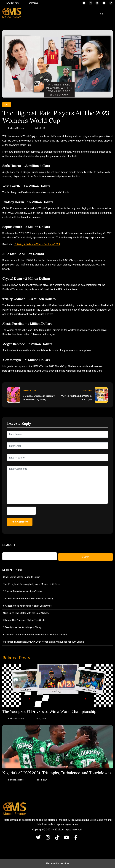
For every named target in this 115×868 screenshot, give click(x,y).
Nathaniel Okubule (16, 128)
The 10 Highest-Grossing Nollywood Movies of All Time (32, 584)
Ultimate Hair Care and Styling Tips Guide (24, 620)
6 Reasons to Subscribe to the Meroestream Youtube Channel (35, 635)
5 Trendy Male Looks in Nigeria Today (22, 627)
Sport (7, 104)
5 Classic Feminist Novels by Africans (23, 591)
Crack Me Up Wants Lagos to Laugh (22, 577)
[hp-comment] (22, 511)
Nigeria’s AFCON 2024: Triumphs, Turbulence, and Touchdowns (57, 773)
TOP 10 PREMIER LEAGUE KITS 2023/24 (77, 398)
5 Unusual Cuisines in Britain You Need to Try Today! (39, 398)
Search (9, 545)
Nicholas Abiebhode (17, 780)
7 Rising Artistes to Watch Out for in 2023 (37, 244)
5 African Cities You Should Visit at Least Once (27, 606)
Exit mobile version (57, 864)
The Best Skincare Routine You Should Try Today (28, 599)
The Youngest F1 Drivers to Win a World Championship (49, 712)
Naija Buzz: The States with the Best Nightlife (26, 613)
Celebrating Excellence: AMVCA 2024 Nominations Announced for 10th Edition (43, 642)
